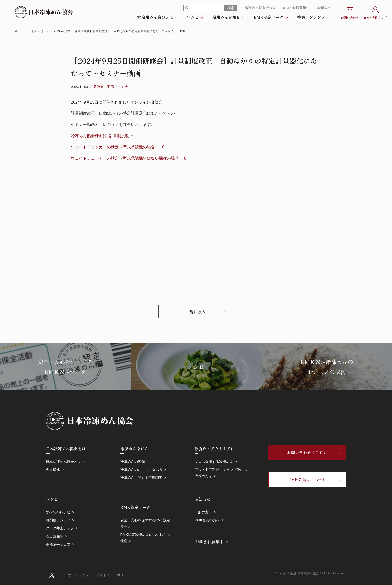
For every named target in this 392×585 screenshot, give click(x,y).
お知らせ (324, 8)
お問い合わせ (350, 12)
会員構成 (53, 470)
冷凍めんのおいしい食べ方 (141, 470)
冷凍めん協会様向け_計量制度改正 (102, 136)
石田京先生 (55, 536)
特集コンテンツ (311, 17)
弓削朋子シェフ (58, 520)
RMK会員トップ (375, 12)
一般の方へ (203, 512)
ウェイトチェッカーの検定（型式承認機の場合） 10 (118, 147)
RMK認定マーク (269, 17)
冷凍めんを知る (226, 17)
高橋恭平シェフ (58, 544)
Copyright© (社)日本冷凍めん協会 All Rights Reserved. (310, 573)
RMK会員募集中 (296, 8)
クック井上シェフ (60, 528)
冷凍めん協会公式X (260, 8)
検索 (231, 8)
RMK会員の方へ (207, 520)
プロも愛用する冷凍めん (214, 462)
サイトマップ (78, 575)
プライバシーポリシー (113, 575)
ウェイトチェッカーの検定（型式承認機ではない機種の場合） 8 (129, 158)
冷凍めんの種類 (133, 462)
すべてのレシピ (58, 512)
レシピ (193, 17)
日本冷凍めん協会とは (153, 17)
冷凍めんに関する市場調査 (141, 478)
